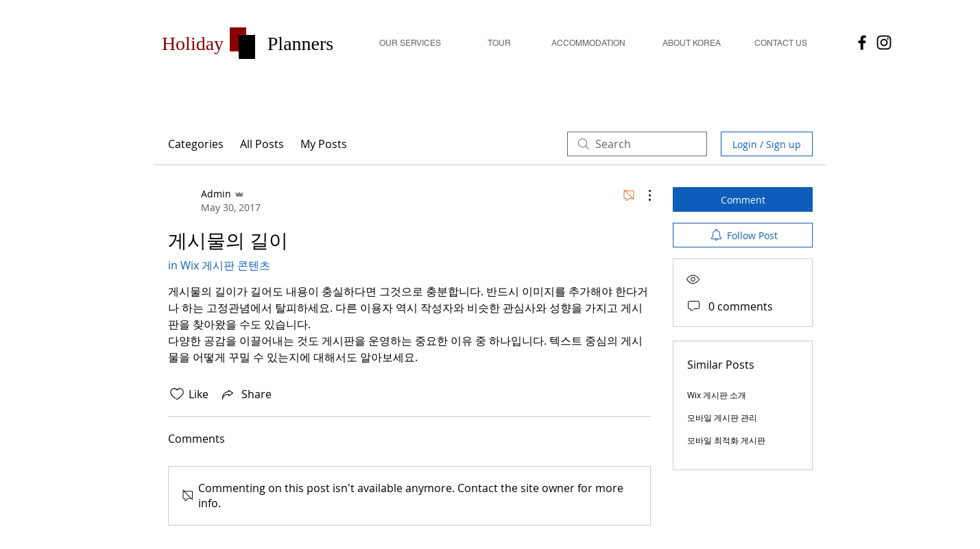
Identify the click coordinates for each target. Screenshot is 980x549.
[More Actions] (643, 195)
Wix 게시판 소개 (717, 395)
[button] (193, 44)
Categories (196, 144)
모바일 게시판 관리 (722, 417)
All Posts (262, 144)
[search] (637, 144)
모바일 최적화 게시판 (726, 440)
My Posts (324, 144)
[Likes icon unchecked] (177, 394)
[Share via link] (246, 394)
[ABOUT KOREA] (692, 44)
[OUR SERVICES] (410, 44)
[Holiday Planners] (884, 42)
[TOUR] (499, 44)
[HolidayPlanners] (862, 42)
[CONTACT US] (781, 44)
